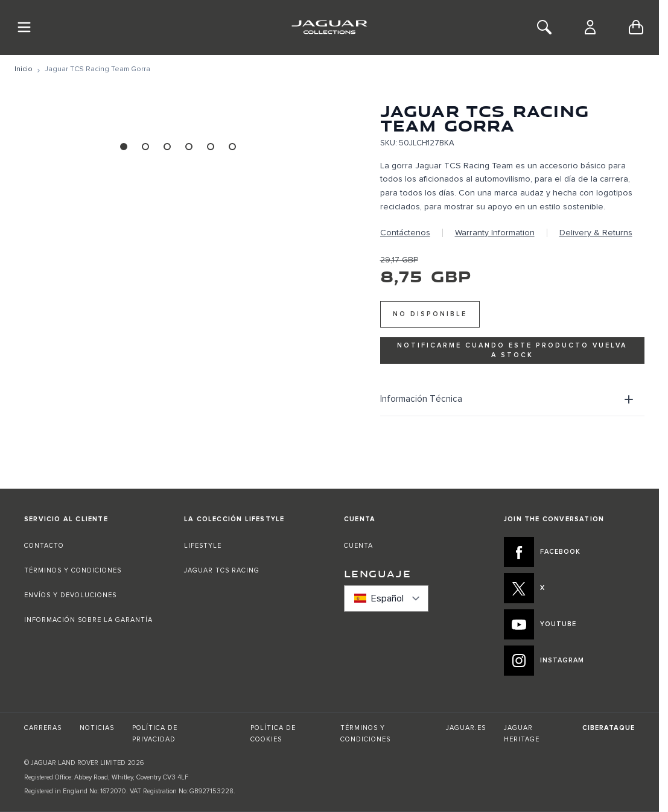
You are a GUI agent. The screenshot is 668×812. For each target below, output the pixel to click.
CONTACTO (45, 546)
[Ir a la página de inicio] (24, 69)
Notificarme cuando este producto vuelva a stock (512, 350)
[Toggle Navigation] (24, 27)
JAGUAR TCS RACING (222, 570)
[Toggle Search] (544, 27)
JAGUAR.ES (466, 728)
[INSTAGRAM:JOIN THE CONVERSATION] (569, 661)
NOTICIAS (97, 728)
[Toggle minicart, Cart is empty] (636, 27)
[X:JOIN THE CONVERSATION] (569, 588)
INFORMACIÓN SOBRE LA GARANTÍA (88, 620)
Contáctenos (405, 233)
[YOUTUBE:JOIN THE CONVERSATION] (569, 624)
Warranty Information (495, 233)
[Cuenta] (590, 27)
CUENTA (358, 546)
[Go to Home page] (329, 27)
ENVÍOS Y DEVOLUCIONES (70, 595)
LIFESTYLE (203, 546)
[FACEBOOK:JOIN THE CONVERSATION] (569, 552)
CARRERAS (43, 728)
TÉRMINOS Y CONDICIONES (73, 570)
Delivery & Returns (596, 233)
